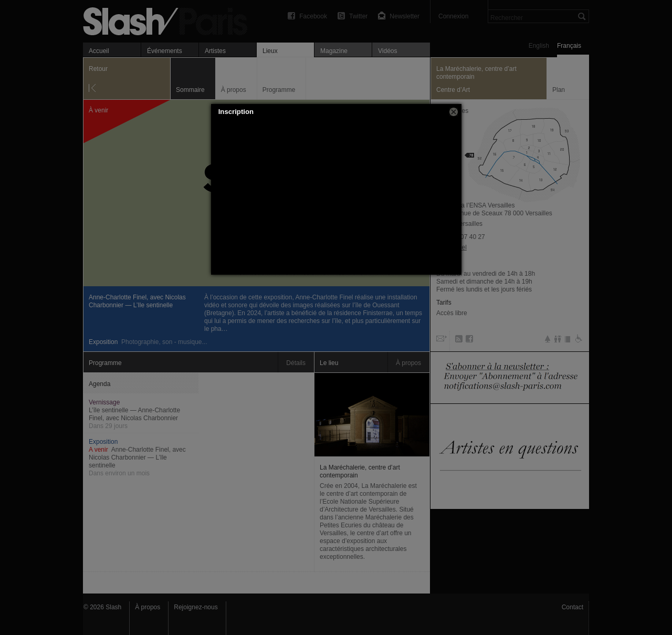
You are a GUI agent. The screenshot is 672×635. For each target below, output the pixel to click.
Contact (573, 607)
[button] (454, 112)
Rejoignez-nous (196, 607)
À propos (148, 607)
